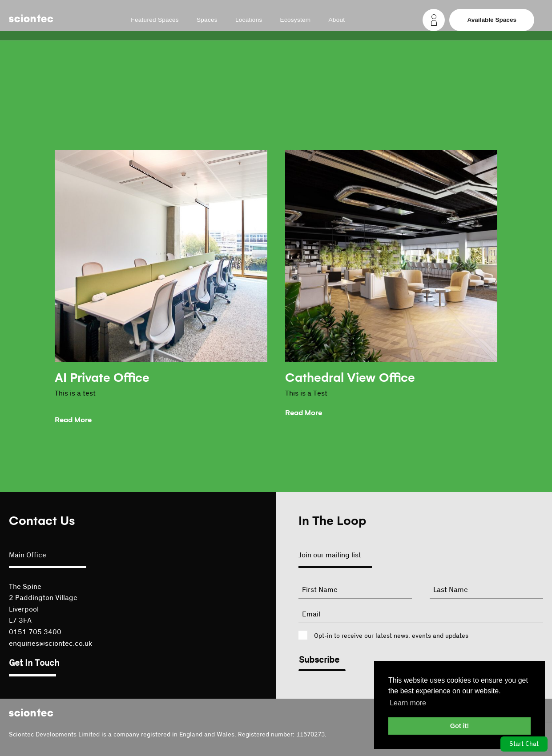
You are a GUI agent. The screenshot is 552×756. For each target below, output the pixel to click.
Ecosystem (296, 20)
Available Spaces (492, 20)
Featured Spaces (155, 20)
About (336, 20)
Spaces (207, 20)
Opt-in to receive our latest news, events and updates (391, 636)
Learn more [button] (408, 703)
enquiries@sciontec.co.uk (50, 644)
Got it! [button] (459, 726)
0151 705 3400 (35, 632)
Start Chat (524, 744)
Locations (249, 20)
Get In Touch (34, 663)
